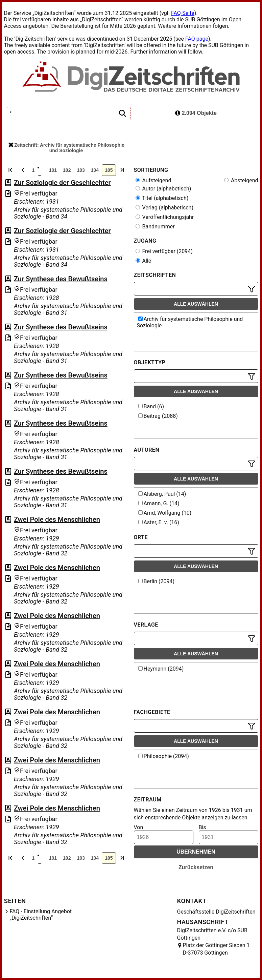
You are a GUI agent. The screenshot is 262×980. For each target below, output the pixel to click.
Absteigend (241, 180)
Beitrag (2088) (158, 416)
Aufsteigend (153, 180)
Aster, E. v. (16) (159, 522)
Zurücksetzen (196, 867)
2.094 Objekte (196, 113)
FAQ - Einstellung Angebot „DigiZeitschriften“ (41, 915)
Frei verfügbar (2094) (164, 251)
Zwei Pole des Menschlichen (57, 519)
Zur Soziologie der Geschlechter (62, 183)
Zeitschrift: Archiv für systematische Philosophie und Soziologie (66, 148)
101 (53, 170)
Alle (144, 261)
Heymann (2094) (161, 669)
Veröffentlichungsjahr (165, 217)
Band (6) (151, 406)
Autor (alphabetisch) (163, 189)
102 (67, 170)
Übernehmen (196, 852)
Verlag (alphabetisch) (164, 208)
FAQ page (197, 39)
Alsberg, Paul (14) (162, 494)
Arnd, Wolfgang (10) (165, 513)
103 (81, 170)
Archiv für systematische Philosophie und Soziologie (190, 322)
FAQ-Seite (183, 13)
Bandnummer (155, 227)
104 (95, 170)
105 (109, 170)
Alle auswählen (196, 304)
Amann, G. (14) (159, 503)
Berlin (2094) (156, 581)
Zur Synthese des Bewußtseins (61, 279)
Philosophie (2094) (164, 756)
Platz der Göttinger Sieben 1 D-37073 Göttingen (216, 949)
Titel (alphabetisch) (162, 198)
